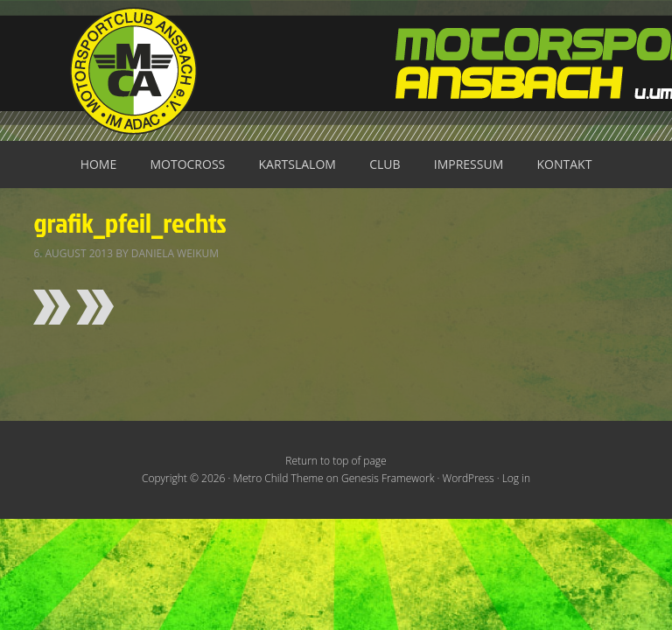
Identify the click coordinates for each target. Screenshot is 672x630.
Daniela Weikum (175, 253)
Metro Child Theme (279, 478)
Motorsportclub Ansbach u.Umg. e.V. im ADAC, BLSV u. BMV (336, 70)
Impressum (469, 164)
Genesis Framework (388, 478)
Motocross (187, 164)
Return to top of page (336, 461)
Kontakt (565, 164)
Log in (516, 478)
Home (99, 164)
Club (385, 164)
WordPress (469, 478)
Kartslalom (297, 164)
